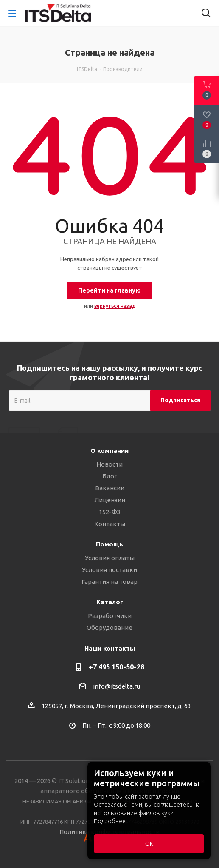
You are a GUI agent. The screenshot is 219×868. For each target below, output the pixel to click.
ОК (149, 844)
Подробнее (110, 821)
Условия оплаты (110, 558)
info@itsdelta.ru (117, 686)
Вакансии (110, 488)
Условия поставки (109, 570)
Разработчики (110, 616)
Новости (109, 464)
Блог (110, 476)
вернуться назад (115, 306)
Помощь (109, 544)
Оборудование (109, 628)
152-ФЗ (109, 512)
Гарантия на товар (109, 582)
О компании (109, 451)
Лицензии (110, 500)
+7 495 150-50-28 (117, 667)
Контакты (110, 524)
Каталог (110, 602)
